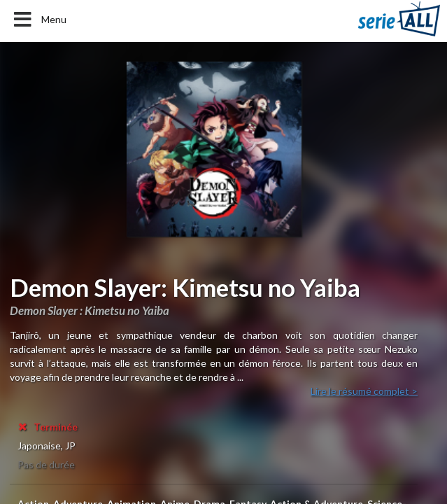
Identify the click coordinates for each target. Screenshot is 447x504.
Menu (39, 20)
